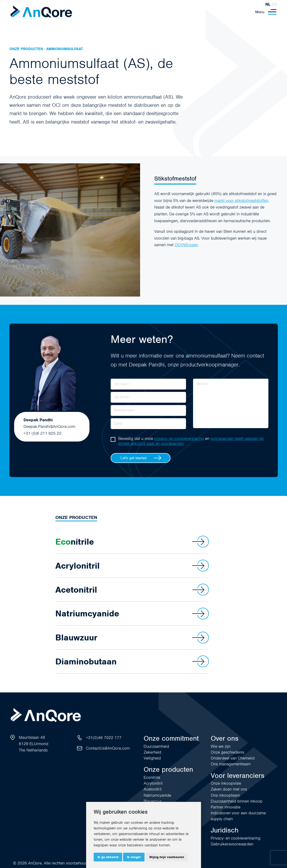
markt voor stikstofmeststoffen (241, 201)
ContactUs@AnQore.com (108, 748)
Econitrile (152, 777)
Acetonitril (132, 590)
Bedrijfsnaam (124, 410)
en (275, 4)
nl (268, 4)
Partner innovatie (226, 807)
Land (118, 423)
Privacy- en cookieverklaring (236, 838)
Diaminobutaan (132, 661)
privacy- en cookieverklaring (179, 438)
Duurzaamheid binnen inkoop (237, 801)
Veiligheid (152, 758)
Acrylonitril (132, 566)
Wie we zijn (221, 746)
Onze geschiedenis (227, 752)
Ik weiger (134, 857)
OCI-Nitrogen (186, 245)
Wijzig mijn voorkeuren (167, 857)
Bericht (202, 384)
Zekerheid (152, 752)
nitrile (132, 542)
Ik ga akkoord (108, 857)
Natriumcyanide (132, 614)
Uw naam (123, 384)
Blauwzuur (132, 638)
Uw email (123, 397)
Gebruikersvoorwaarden (232, 844)
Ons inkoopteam (225, 795)
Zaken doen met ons (229, 789)
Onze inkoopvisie (226, 783)
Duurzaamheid (156, 746)
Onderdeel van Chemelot (233, 758)
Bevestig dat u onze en (191, 441)
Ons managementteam (231, 764)
